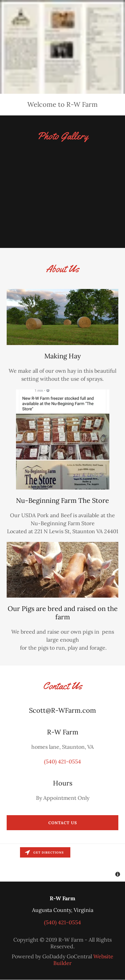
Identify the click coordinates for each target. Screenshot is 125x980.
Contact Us (63, 823)
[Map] (62, 863)
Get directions (44, 852)
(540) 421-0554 (62, 761)
